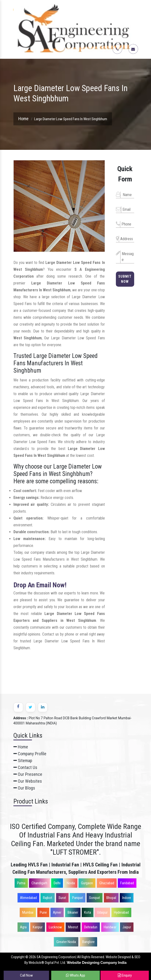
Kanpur (38, 927)
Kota (88, 912)
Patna (21, 883)
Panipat (78, 898)
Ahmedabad (28, 898)
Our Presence (28, 774)
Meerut (73, 927)
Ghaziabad (107, 883)
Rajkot (48, 898)
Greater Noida (66, 942)
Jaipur (127, 927)
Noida (71, 883)
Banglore (88, 942)
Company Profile (30, 754)
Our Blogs (24, 788)
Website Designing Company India (97, 963)
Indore (127, 898)
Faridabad (127, 883)
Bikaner (73, 912)
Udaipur (102, 912)
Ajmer (57, 912)
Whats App (75, 975)
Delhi (57, 883)
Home (23, 119)
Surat (62, 898)
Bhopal (111, 898)
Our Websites (28, 781)
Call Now (26, 975)
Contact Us (25, 767)
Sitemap (23, 761)
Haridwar (110, 927)
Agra (23, 927)
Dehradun (91, 927)
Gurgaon (87, 883)
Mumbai (28, 912)
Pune (43, 912)
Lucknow (55, 927)
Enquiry (125, 975)
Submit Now (125, 279)
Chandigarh (39, 883)
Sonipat (95, 898)
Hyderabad (121, 912)
